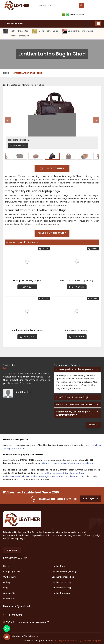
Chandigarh (87, 463)
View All (93, 425)
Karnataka (54, 463)
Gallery (7, 582)
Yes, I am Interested (52, 233)
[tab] (77, 370)
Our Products (10, 577)
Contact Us (9, 593)
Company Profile (12, 571)
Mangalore (10, 448)
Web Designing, (59, 641)
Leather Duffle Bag (61, 588)
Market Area (9, 598)
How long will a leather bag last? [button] (75, 369)
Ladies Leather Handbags (16, 476)
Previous (8, 120)
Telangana (75, 463)
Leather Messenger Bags (77, 31)
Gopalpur (21, 448)
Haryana (64, 463)
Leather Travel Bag (16, 31)
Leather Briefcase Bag (63, 577)
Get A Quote (27, 287)
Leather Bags (77, 473)
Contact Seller (52, 168)
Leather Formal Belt (16, 36)
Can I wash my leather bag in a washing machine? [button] (73, 413)
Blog (5, 588)
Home (6, 73)
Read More (12, 550)
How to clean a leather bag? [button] (72, 397)
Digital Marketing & (75, 641)
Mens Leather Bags (45, 31)
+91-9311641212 (73, 14)
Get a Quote (90, 499)
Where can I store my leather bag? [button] (75, 405)
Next (96, 120)
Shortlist (44, 249)
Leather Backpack (61, 593)
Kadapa (97, 445)
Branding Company (92, 641)
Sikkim (45, 463)
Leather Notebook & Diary (57, 473)
